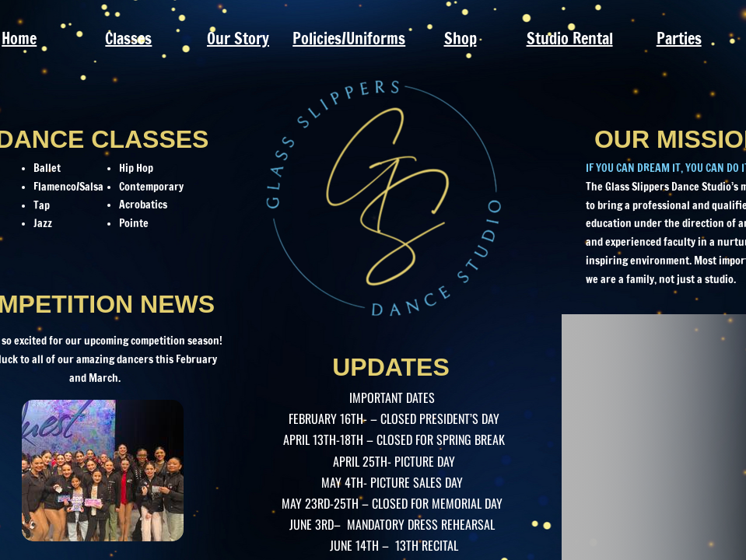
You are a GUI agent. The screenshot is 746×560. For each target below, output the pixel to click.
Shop (461, 38)
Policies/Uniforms (349, 38)
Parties (679, 38)
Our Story (238, 38)
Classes (128, 38)
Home (19, 38)
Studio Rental (570, 38)
